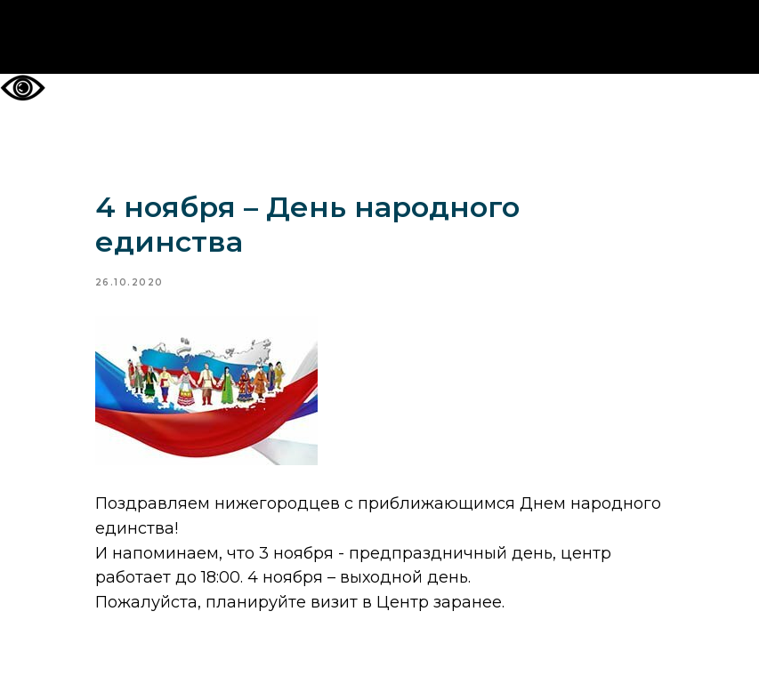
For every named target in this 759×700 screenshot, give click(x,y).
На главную (379, 37)
